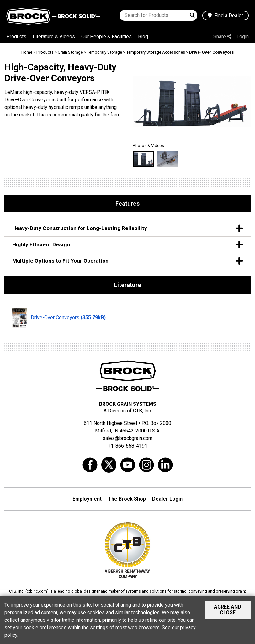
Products (16, 37)
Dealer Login (167, 499)
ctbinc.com (37, 591)
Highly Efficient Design (128, 245)
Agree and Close (228, 610)
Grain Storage (70, 52)
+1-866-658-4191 (128, 446)
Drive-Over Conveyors (59, 318)
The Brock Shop (127, 499)
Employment (87, 499)
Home (27, 52)
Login (243, 37)
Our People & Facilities (106, 37)
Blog (143, 37)
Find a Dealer (226, 16)
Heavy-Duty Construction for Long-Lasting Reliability (128, 228)
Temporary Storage (104, 52)
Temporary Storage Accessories (156, 52)
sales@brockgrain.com (128, 438)
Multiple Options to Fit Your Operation (128, 261)
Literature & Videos (54, 37)
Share (222, 37)
